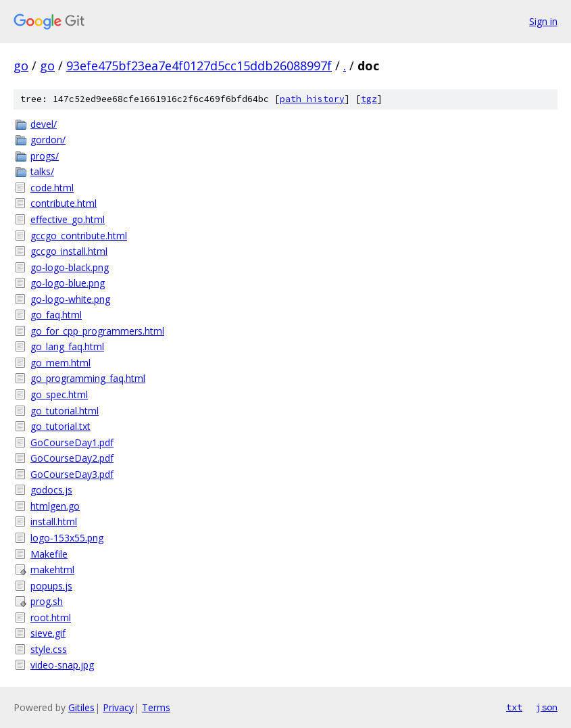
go (21, 66)
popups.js (51, 586)
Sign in (543, 21)
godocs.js (51, 490)
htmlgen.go (55, 506)
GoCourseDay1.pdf (72, 442)
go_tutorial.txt (60, 426)
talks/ (42, 171)
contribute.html (64, 203)
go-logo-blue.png (68, 283)
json (547, 707)
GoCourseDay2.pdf (72, 458)
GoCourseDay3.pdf (72, 474)
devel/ (44, 124)
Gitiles (81, 707)
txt (514, 707)
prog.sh (47, 601)
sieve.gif (48, 633)
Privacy (118, 707)
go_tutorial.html (65, 411)
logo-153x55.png (67, 538)
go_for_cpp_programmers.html (97, 331)
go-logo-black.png (70, 267)
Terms (156, 707)
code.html (52, 188)
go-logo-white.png (70, 299)
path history (312, 99)
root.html (51, 617)
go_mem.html (60, 363)
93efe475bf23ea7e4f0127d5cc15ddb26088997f (199, 66)
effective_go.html (68, 219)
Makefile (49, 554)
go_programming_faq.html (88, 378)
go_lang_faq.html (67, 346)
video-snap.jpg (62, 665)
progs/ (45, 156)
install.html (54, 521)
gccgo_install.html (69, 251)
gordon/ (48, 140)
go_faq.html (56, 315)
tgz (369, 99)
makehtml (52, 569)
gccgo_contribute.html (79, 236)
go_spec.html (59, 394)
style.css (49, 649)
